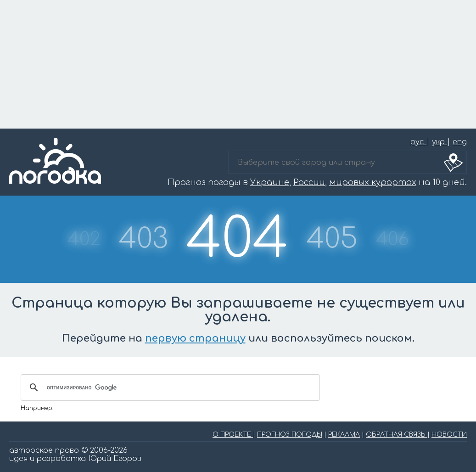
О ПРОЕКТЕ (233, 435)
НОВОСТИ (449, 435)
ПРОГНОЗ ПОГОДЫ (290, 435)
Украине (270, 182)
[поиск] (169, 388)
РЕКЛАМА (344, 435)
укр (440, 142)
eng (460, 142)
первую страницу (195, 338)
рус (418, 142)
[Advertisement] (238, 64)
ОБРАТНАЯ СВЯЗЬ (397, 435)
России (309, 182)
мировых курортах (373, 182)
